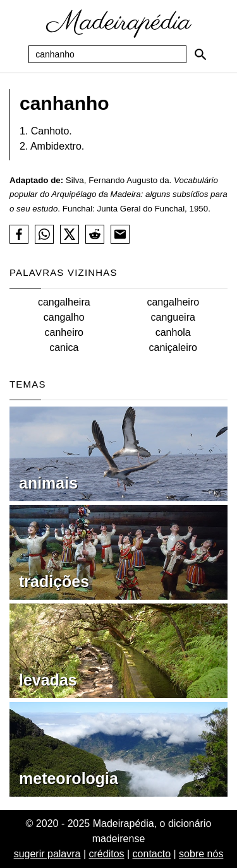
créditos (107, 854)
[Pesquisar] (201, 55)
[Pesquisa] (107, 54)
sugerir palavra (47, 854)
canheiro (64, 332)
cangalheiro (173, 302)
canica (64, 348)
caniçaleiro (173, 348)
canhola (173, 332)
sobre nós (201, 854)
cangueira (173, 317)
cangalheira (64, 302)
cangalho (64, 317)
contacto (152, 854)
